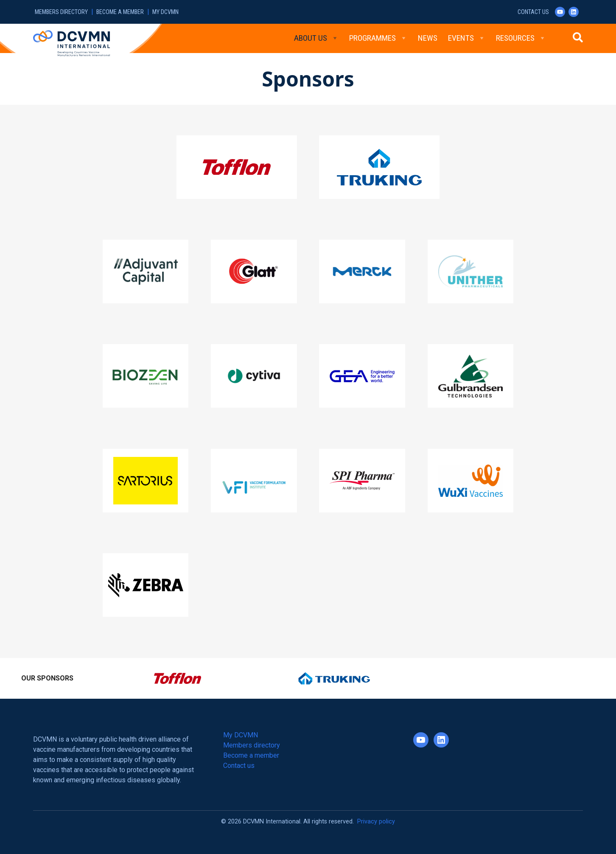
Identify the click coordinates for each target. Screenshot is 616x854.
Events (467, 38)
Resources (521, 38)
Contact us (533, 12)
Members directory (61, 12)
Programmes (378, 38)
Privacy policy (376, 822)
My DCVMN (165, 12)
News (428, 38)
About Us (316, 38)
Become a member (120, 12)
